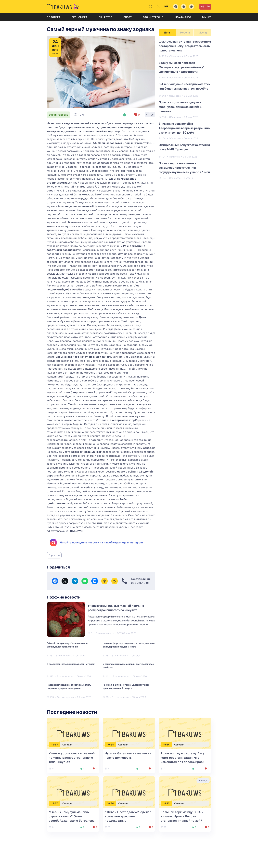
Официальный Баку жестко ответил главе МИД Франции (184, 147)
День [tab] (167, 33)
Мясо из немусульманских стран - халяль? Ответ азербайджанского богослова (72, 816)
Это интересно (153, 17)
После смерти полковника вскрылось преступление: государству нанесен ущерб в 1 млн (184, 168)
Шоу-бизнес (183, 17)
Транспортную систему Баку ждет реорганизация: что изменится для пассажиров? (183, 758)
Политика (54, 17)
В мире (207, 17)
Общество (105, 17)
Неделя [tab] (185, 33)
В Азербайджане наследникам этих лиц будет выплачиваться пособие (184, 86)
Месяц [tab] (203, 33)
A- (147, 115)
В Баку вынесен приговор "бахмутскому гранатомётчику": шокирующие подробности (182, 67)
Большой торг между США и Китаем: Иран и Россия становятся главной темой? (182, 816)
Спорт (128, 17)
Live (205, 7)
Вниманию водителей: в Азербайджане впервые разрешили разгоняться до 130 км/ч (185, 128)
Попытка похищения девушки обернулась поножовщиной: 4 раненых (180, 107)
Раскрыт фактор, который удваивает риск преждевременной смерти (126, 687)
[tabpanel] (185, 110)
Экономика (79, 17)
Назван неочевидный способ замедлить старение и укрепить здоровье (69, 687)
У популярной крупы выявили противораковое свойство (128, 666)
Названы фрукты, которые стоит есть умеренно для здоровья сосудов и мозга (129, 645)
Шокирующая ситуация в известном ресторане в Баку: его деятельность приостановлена (185, 46)
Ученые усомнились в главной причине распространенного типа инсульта (72, 758)
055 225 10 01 (140, 583)
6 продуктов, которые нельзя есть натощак (71, 664)
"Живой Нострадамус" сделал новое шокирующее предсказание (67, 645)
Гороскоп (54, 555)
